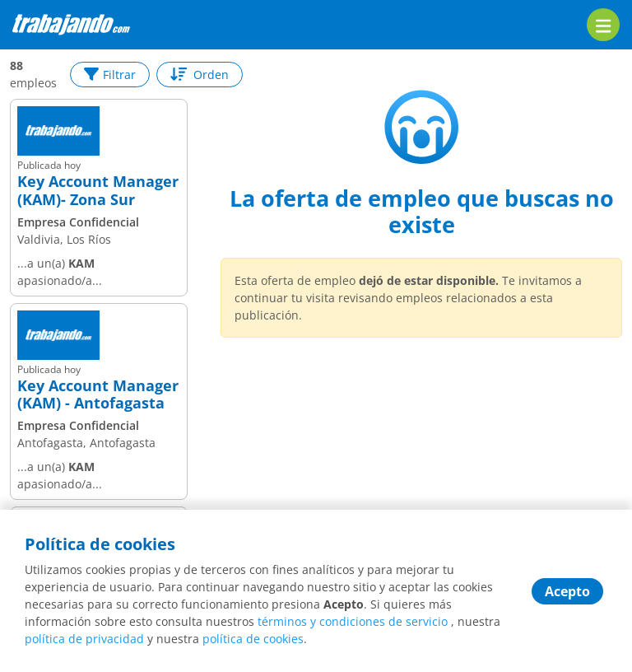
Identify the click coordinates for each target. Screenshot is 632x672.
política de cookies (253, 639)
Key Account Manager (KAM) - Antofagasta (98, 395)
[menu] (603, 25)
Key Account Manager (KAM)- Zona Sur (98, 191)
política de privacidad (84, 639)
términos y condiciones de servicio (353, 621)
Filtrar (110, 75)
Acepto (567, 591)
